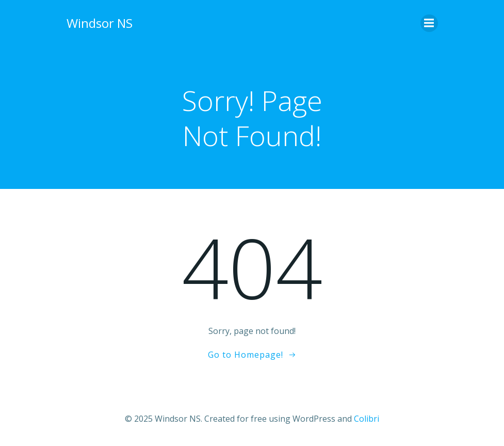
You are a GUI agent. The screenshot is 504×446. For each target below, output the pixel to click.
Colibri (367, 419)
